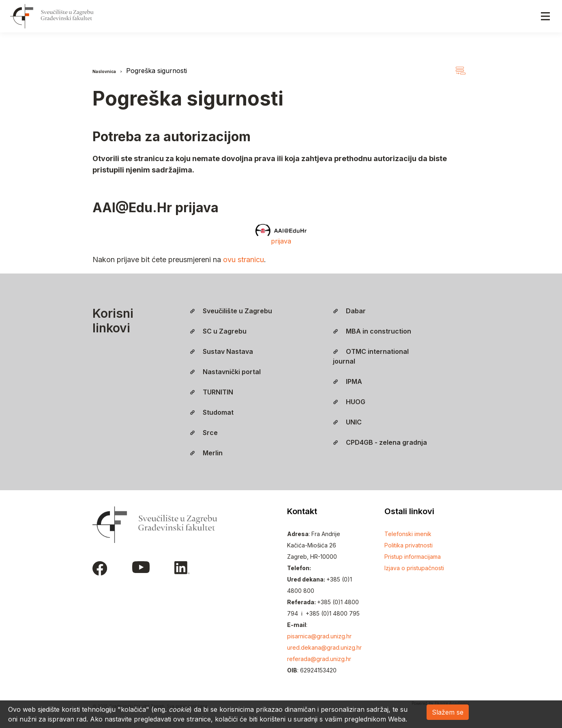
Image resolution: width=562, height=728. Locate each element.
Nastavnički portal (225, 372)
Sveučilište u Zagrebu (231, 311)
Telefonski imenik (408, 534)
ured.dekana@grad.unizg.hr (324, 647)
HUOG (349, 402)
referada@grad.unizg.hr (319, 659)
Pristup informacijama (413, 557)
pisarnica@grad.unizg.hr (319, 636)
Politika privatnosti (409, 545)
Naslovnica (104, 71)
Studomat (212, 412)
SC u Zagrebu (218, 331)
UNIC (347, 422)
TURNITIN (211, 392)
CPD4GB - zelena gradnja (380, 442)
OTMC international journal (371, 356)
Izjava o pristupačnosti (414, 568)
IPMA (347, 381)
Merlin (206, 453)
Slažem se (448, 712)
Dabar (349, 311)
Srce (204, 433)
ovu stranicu (243, 260)
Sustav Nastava (221, 351)
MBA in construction (372, 331)
